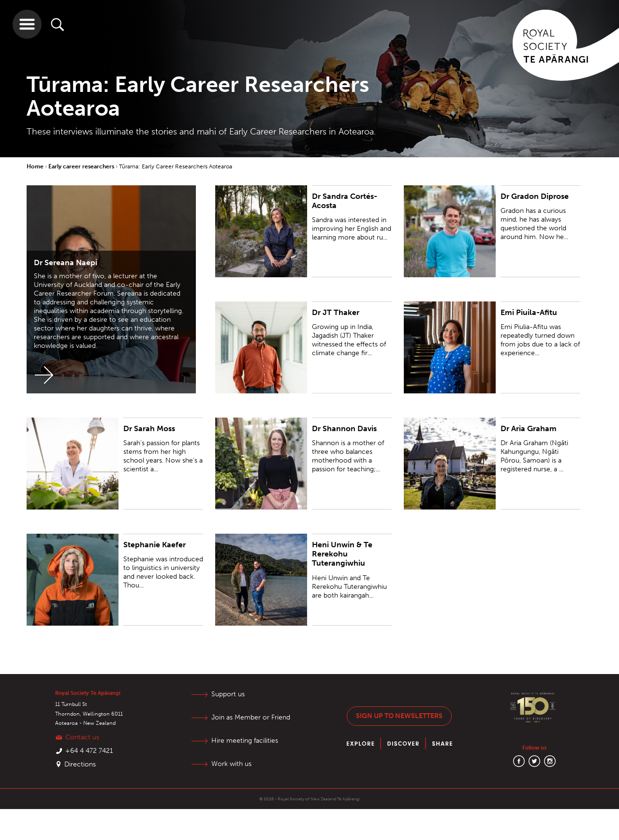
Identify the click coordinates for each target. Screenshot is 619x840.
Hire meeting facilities (245, 741)
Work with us (231, 764)
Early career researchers (82, 166)
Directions (80, 764)
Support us (228, 694)
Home (36, 166)
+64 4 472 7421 (89, 751)
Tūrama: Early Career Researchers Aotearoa (176, 166)
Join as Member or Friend (251, 717)
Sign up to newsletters (399, 716)
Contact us (82, 737)
